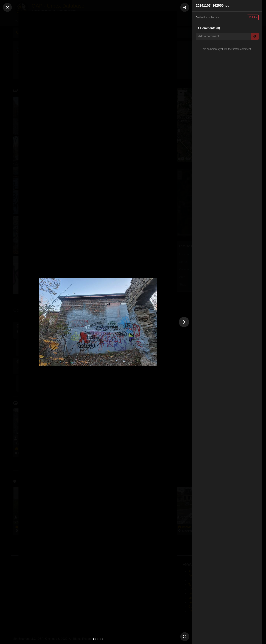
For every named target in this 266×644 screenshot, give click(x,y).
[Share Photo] (185, 7)
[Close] (7, 7)
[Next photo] (184, 322)
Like (253, 17)
